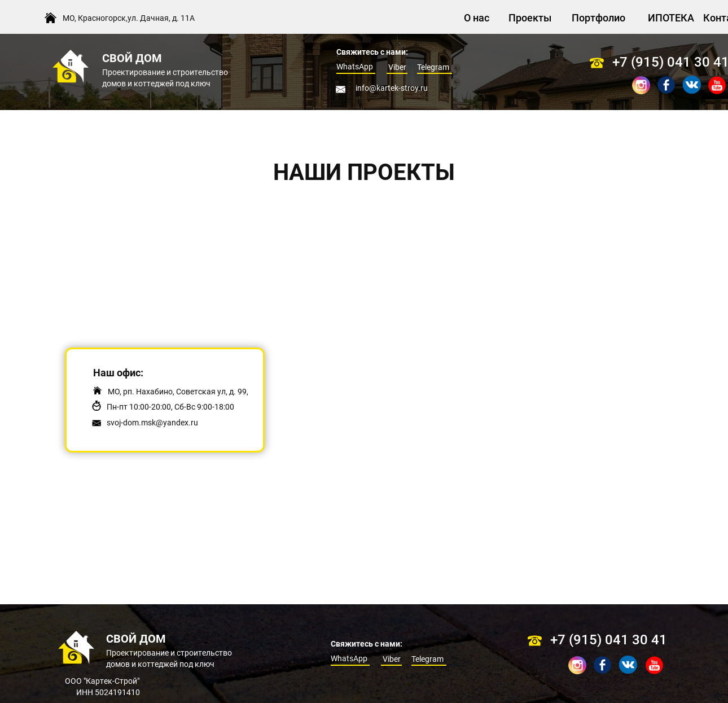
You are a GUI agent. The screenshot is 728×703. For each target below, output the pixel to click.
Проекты (530, 18)
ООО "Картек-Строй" (103, 681)
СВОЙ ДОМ (132, 58)
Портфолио (598, 18)
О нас (477, 18)
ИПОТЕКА (671, 18)
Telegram (433, 67)
